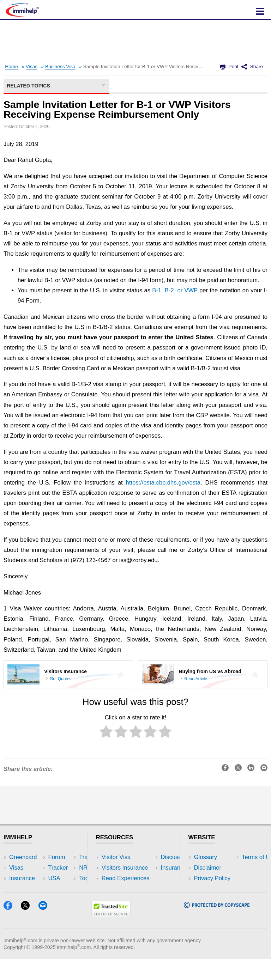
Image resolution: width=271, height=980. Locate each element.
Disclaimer (208, 868)
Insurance (22, 878)
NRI (62, 878)
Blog (63, 900)
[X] (29, 929)
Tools (64, 889)
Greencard (23, 857)
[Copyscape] (217, 927)
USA (63, 857)
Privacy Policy (212, 878)
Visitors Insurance (125, 868)
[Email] (46, 929)
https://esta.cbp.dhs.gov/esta (163, 483)
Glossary (206, 857)
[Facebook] (11, 929)
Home (11, 66)
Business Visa (60, 66)
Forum (18, 889)
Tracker (19, 900)
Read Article (196, 679)
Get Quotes (61, 679)
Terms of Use (211, 889)
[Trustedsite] (111, 936)
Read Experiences (126, 878)
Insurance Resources (129, 900)
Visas (32, 66)
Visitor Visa (116, 857)
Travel (65, 868)
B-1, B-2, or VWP (176, 290)
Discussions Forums (128, 889)
